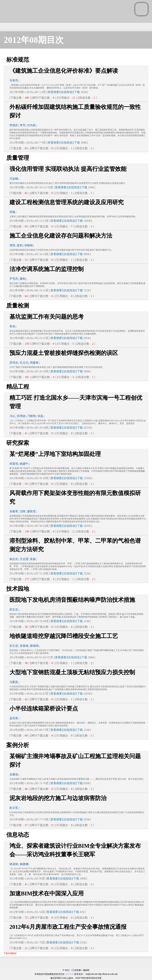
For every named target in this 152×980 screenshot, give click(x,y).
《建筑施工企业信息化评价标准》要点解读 (64, 71)
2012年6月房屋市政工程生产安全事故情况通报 (68, 927)
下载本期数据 (10, 953)
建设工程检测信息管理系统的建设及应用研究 (67, 202)
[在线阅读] (67, 92)
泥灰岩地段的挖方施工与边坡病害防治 (58, 798)
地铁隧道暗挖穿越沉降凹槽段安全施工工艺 (64, 636)
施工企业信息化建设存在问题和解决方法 (61, 236)
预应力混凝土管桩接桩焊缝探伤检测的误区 (64, 353)
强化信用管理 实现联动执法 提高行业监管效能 (68, 169)
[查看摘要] (53, 92)
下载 (77, 92)
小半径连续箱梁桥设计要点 (44, 708)
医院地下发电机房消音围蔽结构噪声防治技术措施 (72, 600)
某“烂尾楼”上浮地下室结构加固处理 (55, 454)
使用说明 (69, 974)
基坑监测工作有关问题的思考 (47, 317)
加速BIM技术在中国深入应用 (47, 893)
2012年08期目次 (34, 40)
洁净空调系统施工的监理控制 (47, 269)
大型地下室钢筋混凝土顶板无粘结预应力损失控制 (72, 672)
